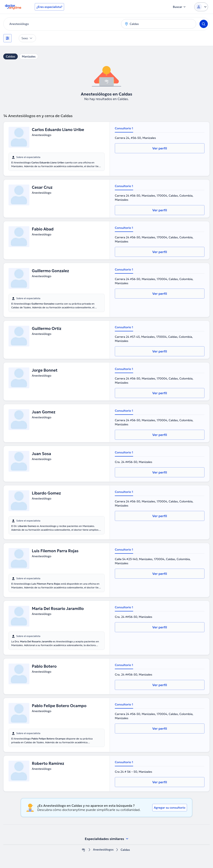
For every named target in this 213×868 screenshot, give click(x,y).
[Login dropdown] (201, 7)
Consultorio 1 (124, 128)
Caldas (11, 56)
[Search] (204, 24)
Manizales (29, 56)
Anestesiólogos (103, 850)
